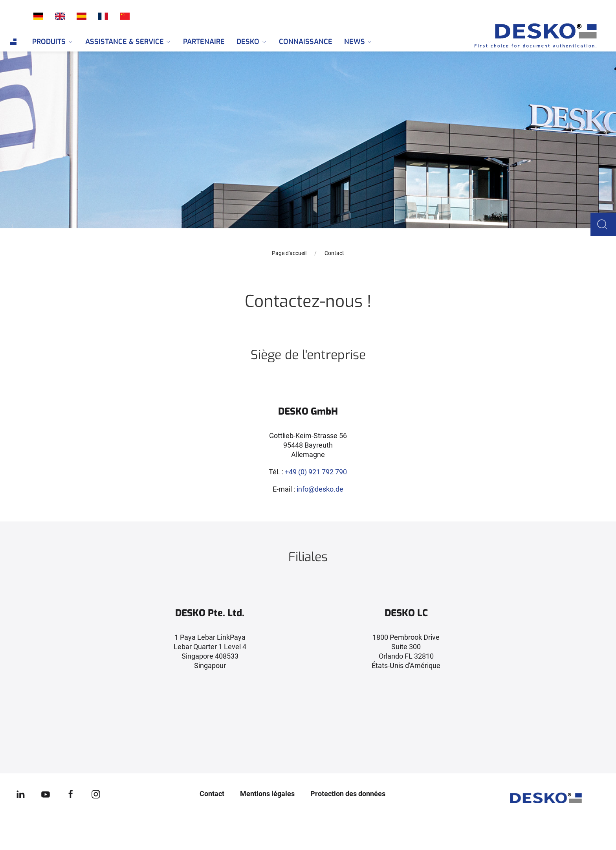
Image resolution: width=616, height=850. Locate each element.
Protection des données (348, 794)
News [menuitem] (358, 42)
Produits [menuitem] (53, 42)
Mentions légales (267, 794)
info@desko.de (320, 489)
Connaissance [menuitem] (306, 42)
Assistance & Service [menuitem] (128, 42)
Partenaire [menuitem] (204, 42)
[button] (605, 224)
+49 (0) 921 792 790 (316, 472)
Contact (212, 794)
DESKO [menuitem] (252, 42)
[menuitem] (13, 42)
